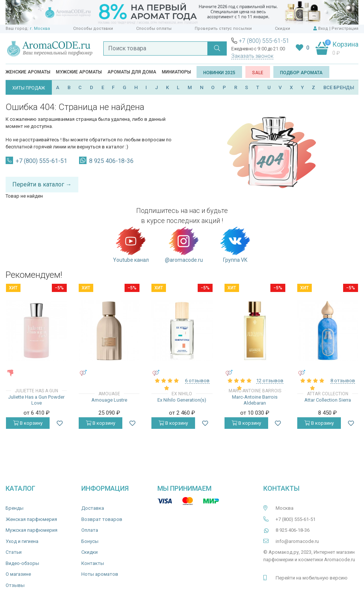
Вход (323, 29)
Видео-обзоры (22, 563)
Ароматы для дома (132, 72)
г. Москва (40, 29)
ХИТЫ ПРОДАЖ (29, 88)
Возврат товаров (102, 519)
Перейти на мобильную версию (312, 578)
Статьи (14, 552)
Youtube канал (131, 244)
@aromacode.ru (184, 244)
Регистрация (345, 29)
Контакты (93, 563)
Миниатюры (176, 72)
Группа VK (235, 244)
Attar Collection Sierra (328, 400)
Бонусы (90, 541)
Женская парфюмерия (31, 519)
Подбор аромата (301, 73)
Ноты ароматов (100, 574)
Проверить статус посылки (223, 29)
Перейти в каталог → (42, 184)
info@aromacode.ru (297, 541)
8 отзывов (343, 381)
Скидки (283, 29)
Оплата (90, 530)
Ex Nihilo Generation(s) (182, 400)
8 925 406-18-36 (111, 161)
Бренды (15, 508)
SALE (258, 73)
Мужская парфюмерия (32, 530)
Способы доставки (93, 29)
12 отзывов (270, 381)
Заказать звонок (252, 56)
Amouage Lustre (109, 400)
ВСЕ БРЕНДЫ (339, 87)
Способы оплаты (154, 29)
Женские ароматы (28, 72)
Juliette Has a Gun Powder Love (36, 400)
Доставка (93, 508)
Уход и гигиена (22, 541)
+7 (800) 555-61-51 (264, 41)
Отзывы (15, 585)
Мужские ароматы (79, 72)
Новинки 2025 (219, 73)
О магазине (18, 574)
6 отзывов (197, 381)
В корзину (28, 423)
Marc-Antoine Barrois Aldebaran (255, 400)
